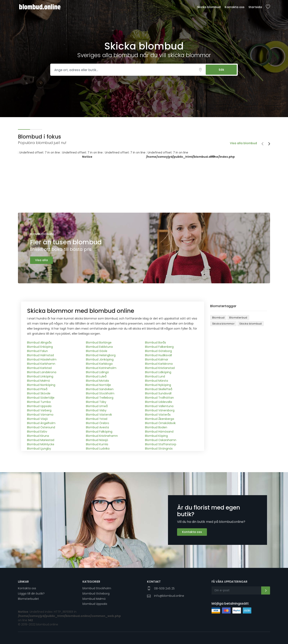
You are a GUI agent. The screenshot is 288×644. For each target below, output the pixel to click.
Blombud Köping (156, 436)
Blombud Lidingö (97, 372)
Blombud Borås (155, 342)
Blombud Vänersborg (160, 410)
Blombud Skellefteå (159, 389)
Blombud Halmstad (40, 355)
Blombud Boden (156, 427)
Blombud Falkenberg (159, 347)
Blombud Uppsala (39, 406)
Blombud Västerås (158, 415)
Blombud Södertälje (41, 398)
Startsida (255, 7)
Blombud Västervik (99, 415)
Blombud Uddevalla (159, 402)
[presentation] (262, 144)
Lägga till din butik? (31, 594)
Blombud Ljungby (39, 449)
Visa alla (41, 260)
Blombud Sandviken (100, 389)
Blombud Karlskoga (99, 364)
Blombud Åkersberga (160, 419)
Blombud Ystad (97, 419)
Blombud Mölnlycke (41, 444)
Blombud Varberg (39, 410)
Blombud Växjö (37, 419)
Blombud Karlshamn (41, 364)
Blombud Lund (155, 376)
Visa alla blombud (243, 143)
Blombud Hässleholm (42, 359)
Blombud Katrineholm (101, 368)
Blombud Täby (96, 402)
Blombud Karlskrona (159, 364)
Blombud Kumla (97, 444)
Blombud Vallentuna (159, 406)
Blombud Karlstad (39, 368)
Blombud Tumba (39, 402)
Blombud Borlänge (99, 342)
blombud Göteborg (96, 594)
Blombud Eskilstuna (99, 347)
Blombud (218, 318)
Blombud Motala (97, 381)
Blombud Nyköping (158, 385)
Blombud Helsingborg (101, 355)
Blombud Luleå (96, 376)
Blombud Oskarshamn (161, 440)
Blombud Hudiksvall (158, 355)
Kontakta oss (235, 7)
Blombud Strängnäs (159, 449)
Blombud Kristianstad (160, 368)
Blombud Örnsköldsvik (160, 423)
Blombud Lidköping (158, 372)
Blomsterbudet (28, 599)
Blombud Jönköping (100, 359)
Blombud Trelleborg (100, 398)
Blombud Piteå (37, 389)
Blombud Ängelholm (41, 423)
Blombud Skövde (39, 393)
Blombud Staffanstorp (161, 444)
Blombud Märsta (157, 381)
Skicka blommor (223, 324)
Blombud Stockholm (100, 393)
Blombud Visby (96, 410)
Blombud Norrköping (41, 385)
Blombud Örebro (98, 423)
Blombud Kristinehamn (102, 436)
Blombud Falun (37, 351)
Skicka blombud (209, 7)
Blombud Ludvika (98, 449)
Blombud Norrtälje (98, 385)
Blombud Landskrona (42, 372)
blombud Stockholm (97, 588)
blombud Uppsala (95, 604)
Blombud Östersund (41, 427)
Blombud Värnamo (40, 415)
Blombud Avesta (97, 427)
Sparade (268, 7)
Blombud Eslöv (37, 432)
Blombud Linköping (40, 376)
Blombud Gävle (97, 351)
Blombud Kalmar (157, 359)
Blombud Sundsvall (158, 393)
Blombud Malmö (39, 381)
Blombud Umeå (97, 406)
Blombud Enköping (40, 347)
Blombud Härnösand (159, 432)
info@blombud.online (169, 596)
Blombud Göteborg (158, 351)
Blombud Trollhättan (159, 398)
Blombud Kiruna (38, 436)
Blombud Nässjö (97, 440)
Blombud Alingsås (39, 342)
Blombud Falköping (99, 432)
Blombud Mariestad (41, 440)
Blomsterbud (238, 318)
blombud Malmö (94, 599)
